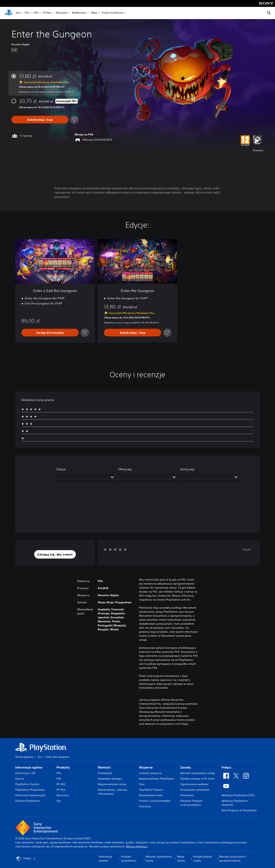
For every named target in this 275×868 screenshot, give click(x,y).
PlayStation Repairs (151, 790)
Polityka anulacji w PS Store (197, 779)
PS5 (27, 13)
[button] (55, 554)
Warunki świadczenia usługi (198, 773)
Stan (142, 784)
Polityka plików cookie (202, 859)
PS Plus (47, 13)
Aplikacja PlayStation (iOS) (238, 795)
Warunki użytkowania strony (159, 859)
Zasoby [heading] (186, 767)
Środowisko (105, 773)
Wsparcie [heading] (146, 767)
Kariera (20, 779)
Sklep (94, 13)
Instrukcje (145, 806)
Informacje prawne (105, 859)
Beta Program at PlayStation (239, 810)
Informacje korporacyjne (30, 795)
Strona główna (24, 757)
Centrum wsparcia (150, 773)
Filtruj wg (125, 469)
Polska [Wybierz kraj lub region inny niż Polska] (26, 859)
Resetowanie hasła (151, 795)
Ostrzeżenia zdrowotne (153, 688)
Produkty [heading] (63, 767)
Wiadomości (79, 13)
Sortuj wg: (188, 469)
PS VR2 (61, 784)
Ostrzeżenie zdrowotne (195, 790)
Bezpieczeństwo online (112, 784)
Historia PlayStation (27, 801)
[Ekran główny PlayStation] (9, 13)
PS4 (36, 13)
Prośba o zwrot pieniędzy (155, 801)
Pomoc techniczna (112, 13)
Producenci (187, 795)
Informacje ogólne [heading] (29, 767)
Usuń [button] (247, 549)
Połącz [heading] (226, 767)
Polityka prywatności (129, 859)
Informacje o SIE (25, 773)
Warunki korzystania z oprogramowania (233, 859)
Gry (18, 13)
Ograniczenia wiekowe (194, 784)
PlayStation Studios (27, 784)
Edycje (61, 469)
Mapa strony (181, 859)
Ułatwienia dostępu (110, 779)
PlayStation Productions (30, 790)
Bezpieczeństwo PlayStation (157, 779)
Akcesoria (61, 13)
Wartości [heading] (104, 767)
